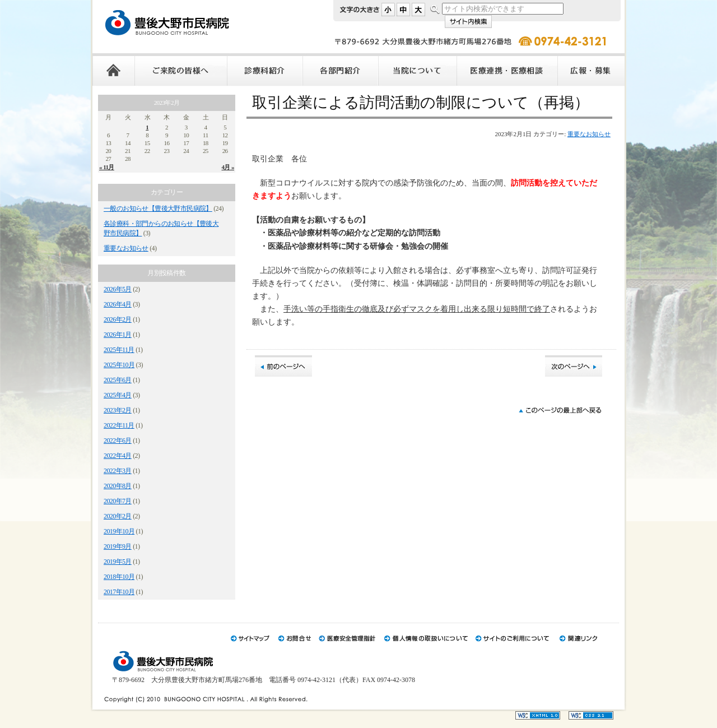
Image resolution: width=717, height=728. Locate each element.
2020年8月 (118, 486)
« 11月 (107, 167)
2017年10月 (119, 592)
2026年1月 (118, 335)
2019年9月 (118, 546)
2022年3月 (118, 471)
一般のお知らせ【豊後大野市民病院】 (158, 208)
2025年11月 (119, 350)
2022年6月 (118, 440)
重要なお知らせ (126, 248)
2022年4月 (118, 456)
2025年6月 (118, 380)
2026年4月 (118, 304)
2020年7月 (118, 501)
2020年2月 (118, 516)
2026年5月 (118, 289)
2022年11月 (119, 425)
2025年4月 (118, 395)
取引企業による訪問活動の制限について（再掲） (421, 103)
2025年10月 (119, 365)
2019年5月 (118, 562)
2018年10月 (119, 577)
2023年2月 (118, 410)
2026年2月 (118, 319)
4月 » (228, 167)
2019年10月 (119, 531)
